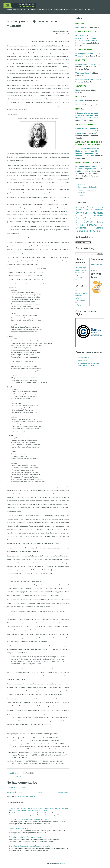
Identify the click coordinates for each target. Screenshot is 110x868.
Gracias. (79, 105)
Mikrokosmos (83, 361)
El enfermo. (80, 101)
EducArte (18, 776)
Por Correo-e (96, 265)
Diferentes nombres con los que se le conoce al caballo (29, 846)
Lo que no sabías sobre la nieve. (89, 80)
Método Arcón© (84, 358)
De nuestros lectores (97, 219)
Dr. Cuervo (84, 222)
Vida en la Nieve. (83, 73)
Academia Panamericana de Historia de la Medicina (89, 208)
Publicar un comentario (18, 787)
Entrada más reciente (15, 792)
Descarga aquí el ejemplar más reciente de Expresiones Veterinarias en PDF (81, 274)
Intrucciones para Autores (87, 190)
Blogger (63, 864)
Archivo (80, 196)
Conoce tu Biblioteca (89, 215)
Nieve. (78, 90)
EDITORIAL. (80, 28)
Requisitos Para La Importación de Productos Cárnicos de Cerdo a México (89, 131)
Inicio (40, 792)
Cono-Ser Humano (89, 213)
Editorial (100, 222)
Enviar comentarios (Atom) (27, 796)
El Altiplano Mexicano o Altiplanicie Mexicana (26, 837)
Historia (92, 225)
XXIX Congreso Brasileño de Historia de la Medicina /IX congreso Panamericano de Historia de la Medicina (87, 152)
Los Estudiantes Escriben (89, 227)
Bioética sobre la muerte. (86, 64)
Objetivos (81, 193)
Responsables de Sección (87, 187)
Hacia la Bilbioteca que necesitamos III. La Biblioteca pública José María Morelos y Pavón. (87, 39)
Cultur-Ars (82, 218)
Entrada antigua (63, 792)
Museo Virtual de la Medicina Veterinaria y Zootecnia (88, 364)
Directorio (81, 184)
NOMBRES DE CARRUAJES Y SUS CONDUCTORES (29, 819)
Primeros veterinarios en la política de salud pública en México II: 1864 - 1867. (87, 116)
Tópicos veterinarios (88, 231)
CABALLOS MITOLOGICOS (19, 828)
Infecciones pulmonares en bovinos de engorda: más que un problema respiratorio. (89, 169)
